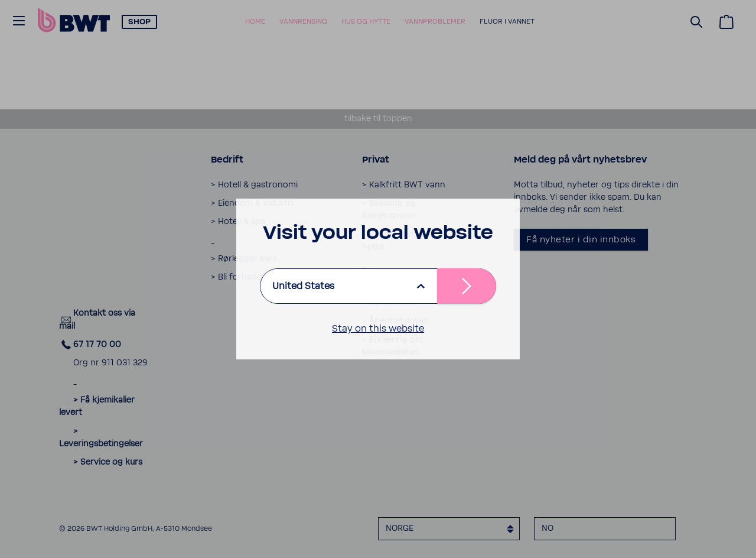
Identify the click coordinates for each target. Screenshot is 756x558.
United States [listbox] (303, 286)
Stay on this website (378, 329)
